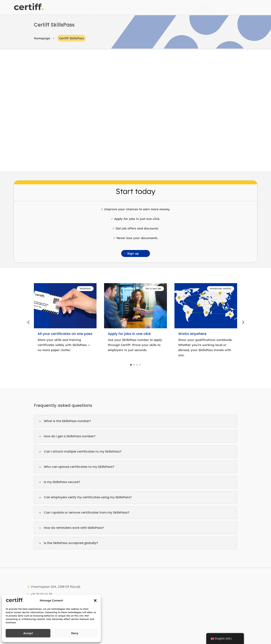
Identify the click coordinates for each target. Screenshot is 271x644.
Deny (75, 633)
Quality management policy (123, 626)
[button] (95, 601)
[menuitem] (105, 8)
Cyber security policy (44, 581)
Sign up (133, 132)
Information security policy (83, 581)
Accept (28, 633)
